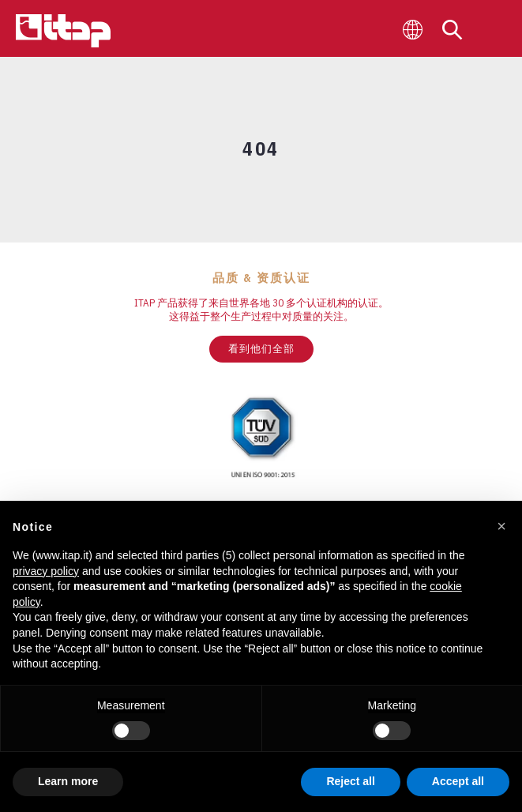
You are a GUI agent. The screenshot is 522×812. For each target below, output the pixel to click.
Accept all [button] (458, 781)
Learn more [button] (68, 781)
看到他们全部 (261, 349)
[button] (501, 526)
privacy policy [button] (46, 571)
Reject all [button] (350, 781)
